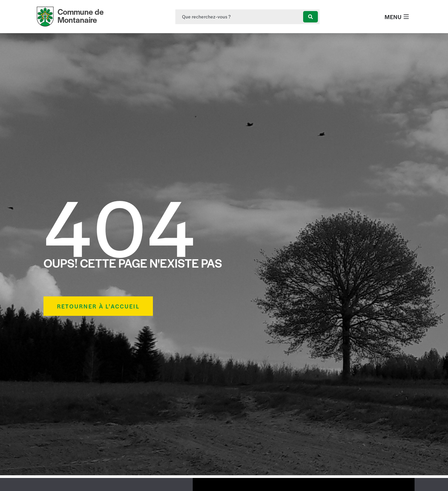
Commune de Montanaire (81, 16)
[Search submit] (310, 17)
